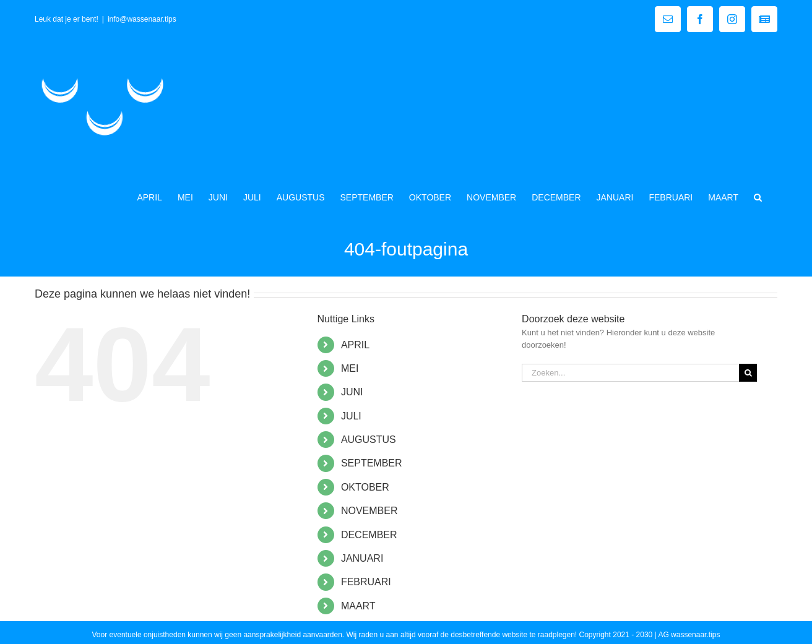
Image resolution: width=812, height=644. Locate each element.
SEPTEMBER (372, 463)
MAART (358, 606)
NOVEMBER (369, 511)
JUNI (352, 392)
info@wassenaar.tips (142, 19)
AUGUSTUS (369, 440)
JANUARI (362, 558)
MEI (350, 368)
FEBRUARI (366, 582)
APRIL (355, 345)
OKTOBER (365, 487)
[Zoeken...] (630, 373)
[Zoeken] (748, 373)
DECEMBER (369, 535)
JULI (351, 416)
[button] (758, 196)
